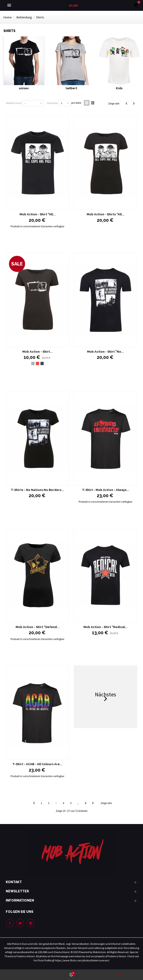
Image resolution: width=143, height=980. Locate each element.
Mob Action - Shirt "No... (106, 352)
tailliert (71, 88)
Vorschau (52, 103)
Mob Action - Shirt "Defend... (38, 627)
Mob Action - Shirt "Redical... (106, 627)
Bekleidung (24, 17)
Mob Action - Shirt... (37, 352)
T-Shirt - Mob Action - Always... (106, 490)
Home (8, 17)
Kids (119, 88)
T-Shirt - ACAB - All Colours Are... (37, 764)
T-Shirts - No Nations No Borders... (37, 490)
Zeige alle (114, 103)
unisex (24, 88)
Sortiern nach (14, 103)
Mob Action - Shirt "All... (38, 214)
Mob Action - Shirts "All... (106, 214)
